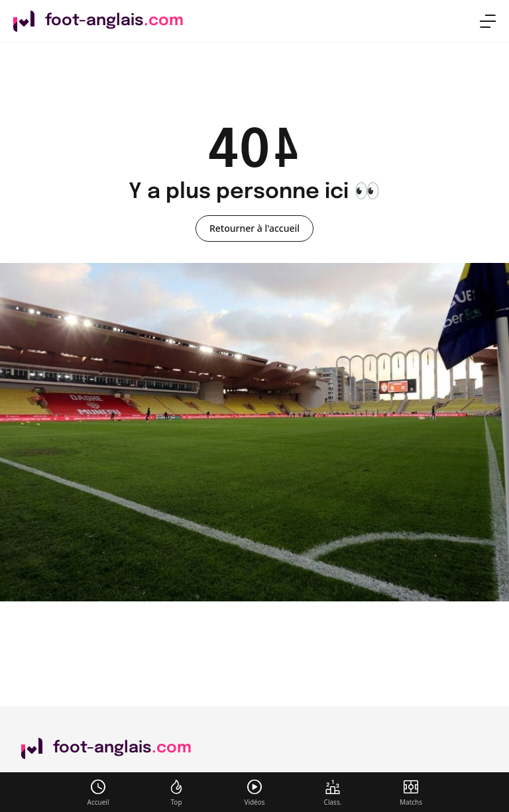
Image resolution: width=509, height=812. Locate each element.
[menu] (488, 21)
